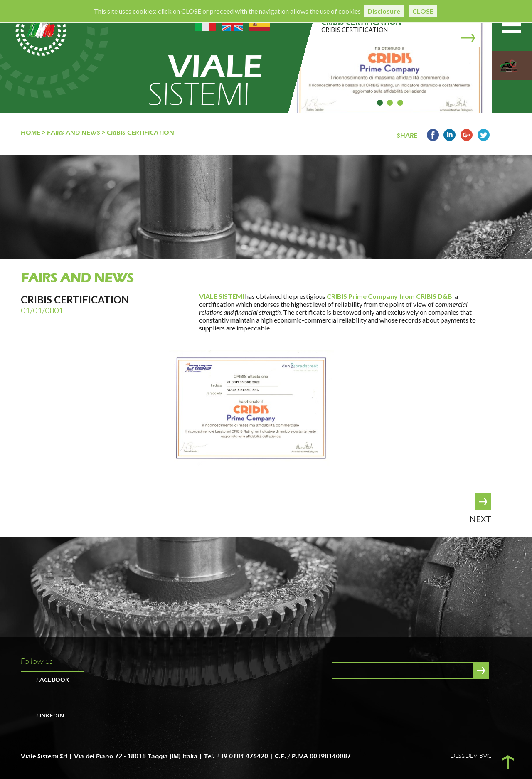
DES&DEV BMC (471, 756)
